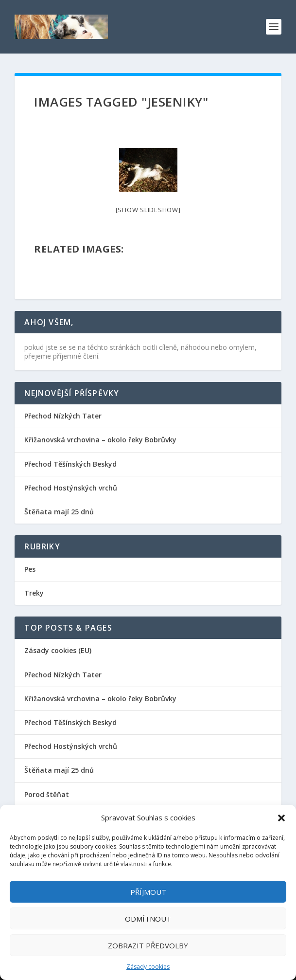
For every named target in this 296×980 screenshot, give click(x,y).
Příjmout (148, 892)
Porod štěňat (47, 794)
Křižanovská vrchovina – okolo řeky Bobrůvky (100, 440)
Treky (34, 593)
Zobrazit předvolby (148, 945)
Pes (30, 569)
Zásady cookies (148, 967)
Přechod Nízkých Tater (63, 416)
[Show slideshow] (148, 210)
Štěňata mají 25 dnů (59, 512)
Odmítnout (148, 919)
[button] (281, 818)
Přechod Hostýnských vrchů (71, 488)
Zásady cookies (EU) (58, 650)
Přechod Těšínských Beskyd (70, 464)
